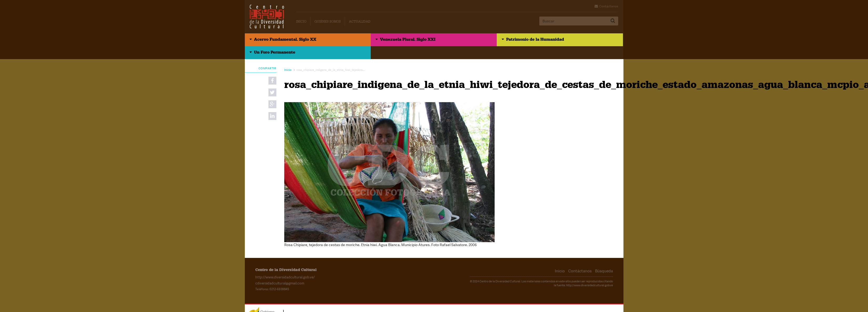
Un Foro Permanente (560, 41)
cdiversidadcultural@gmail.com (278, 271)
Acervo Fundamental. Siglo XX (287, 41)
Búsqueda (605, 259)
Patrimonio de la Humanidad (475, 41)
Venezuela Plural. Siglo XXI (378, 41)
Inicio (301, 22)
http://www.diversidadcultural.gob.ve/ (283, 265)
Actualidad (360, 22)
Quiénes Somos (328, 22)
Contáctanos (609, 6)
